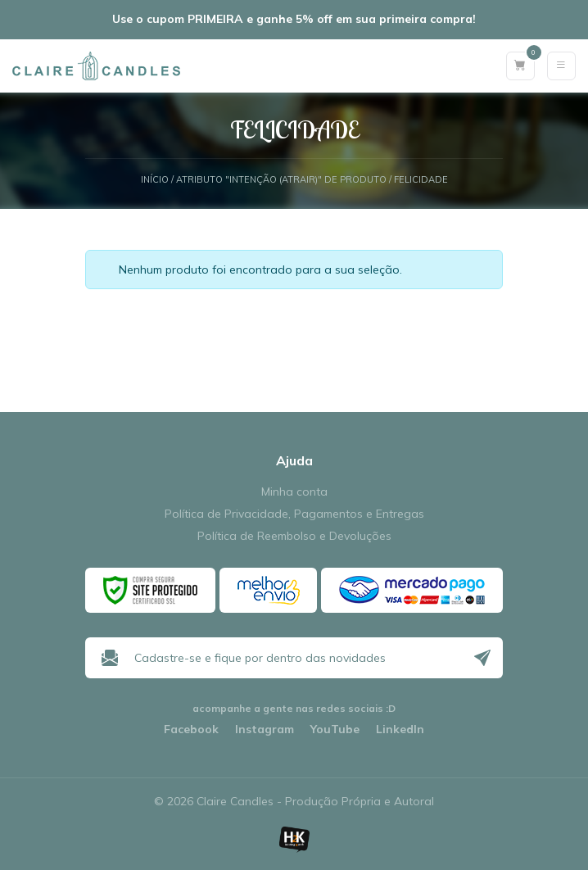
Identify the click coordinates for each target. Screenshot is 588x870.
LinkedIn (400, 730)
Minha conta (294, 492)
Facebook (191, 730)
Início (155, 180)
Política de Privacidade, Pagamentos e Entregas (294, 514)
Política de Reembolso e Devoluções (294, 536)
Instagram (265, 730)
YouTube (335, 730)
